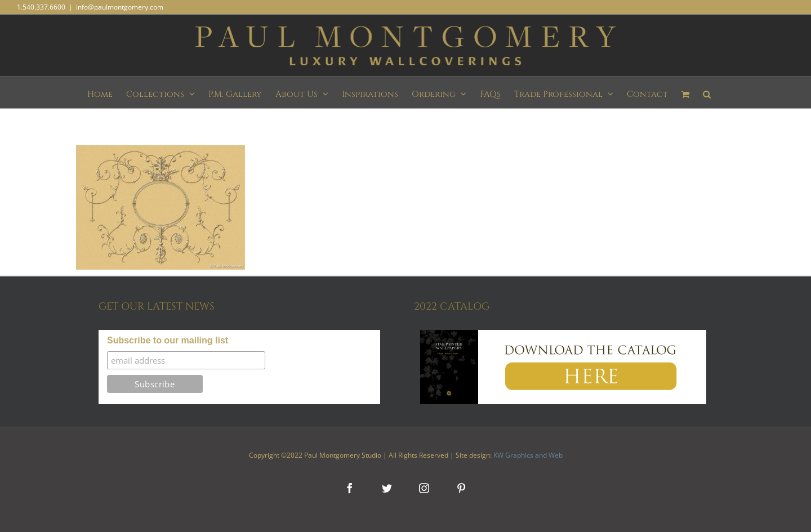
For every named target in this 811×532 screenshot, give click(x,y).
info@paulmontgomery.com (120, 7)
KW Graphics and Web (528, 455)
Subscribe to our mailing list (168, 340)
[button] (707, 93)
